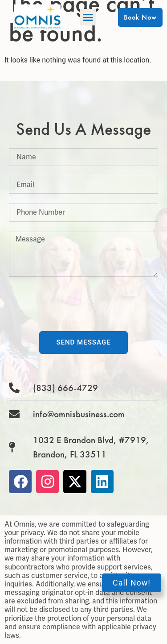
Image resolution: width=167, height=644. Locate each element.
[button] (88, 17)
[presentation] (77, 304)
